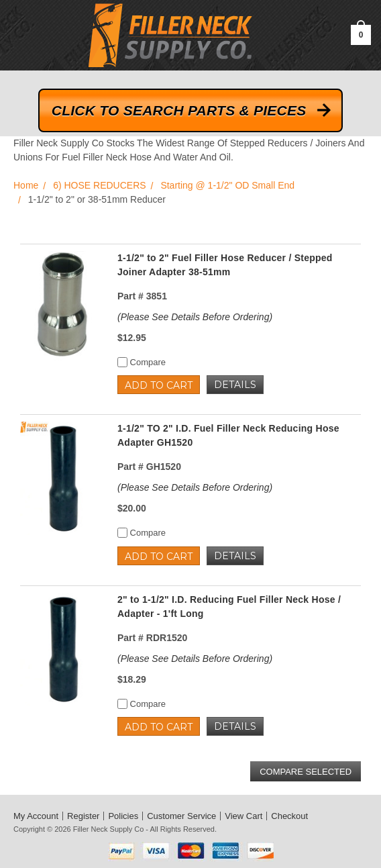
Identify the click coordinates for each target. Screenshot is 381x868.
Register (83, 816)
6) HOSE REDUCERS (99, 185)
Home (26, 185)
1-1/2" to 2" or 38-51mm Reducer (97, 199)
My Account (36, 816)
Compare (142, 362)
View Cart (243, 816)
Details (235, 385)
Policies (123, 816)
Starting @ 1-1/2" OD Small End (227, 185)
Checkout (289, 816)
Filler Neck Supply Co (109, 829)
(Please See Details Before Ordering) (195, 317)
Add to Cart (159, 385)
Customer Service (181, 816)
